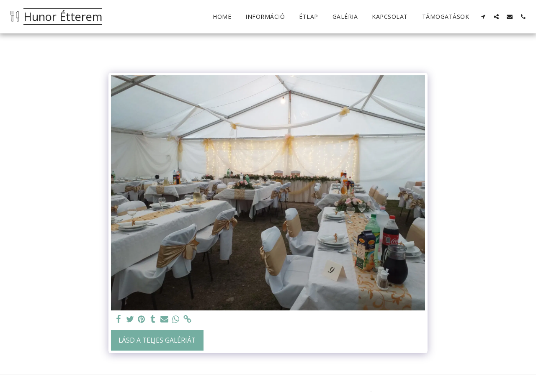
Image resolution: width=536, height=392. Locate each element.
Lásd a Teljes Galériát (157, 340)
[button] (483, 17)
